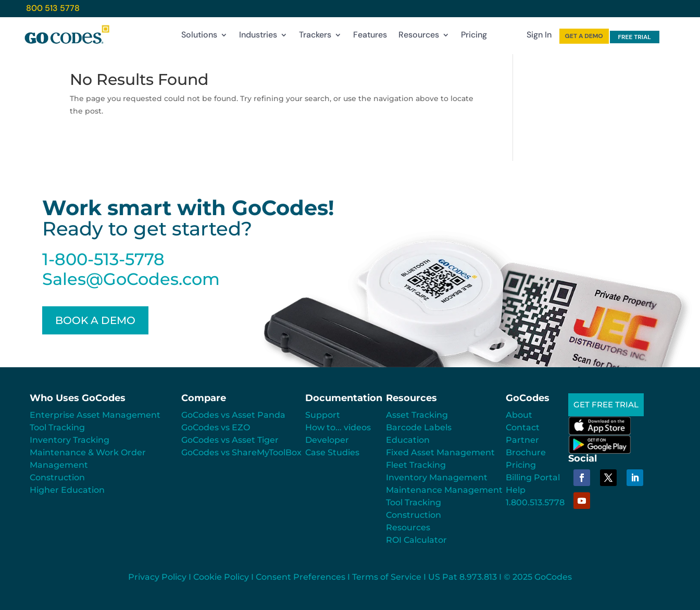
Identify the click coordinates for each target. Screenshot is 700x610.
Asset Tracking (417, 415)
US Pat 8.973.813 (463, 577)
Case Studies (332, 452)
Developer (327, 440)
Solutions (199, 37)
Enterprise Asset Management (95, 415)
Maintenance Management (444, 490)
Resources (419, 37)
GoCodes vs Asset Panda (233, 415)
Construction (57, 477)
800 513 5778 (53, 8)
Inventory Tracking (70, 440)
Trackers (315, 37)
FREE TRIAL (634, 37)
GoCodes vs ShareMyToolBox (241, 452)
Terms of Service (387, 577)
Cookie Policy (221, 577)
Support (323, 415)
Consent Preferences (301, 577)
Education (408, 440)
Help (516, 490)
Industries (258, 37)
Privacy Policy (157, 577)
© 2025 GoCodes (538, 577)
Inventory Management (437, 477)
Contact (523, 427)
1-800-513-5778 (103, 259)
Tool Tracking (57, 427)
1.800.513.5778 (535, 502)
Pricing (474, 37)
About (519, 415)
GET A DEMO (584, 36)
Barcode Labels (419, 427)
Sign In (539, 37)
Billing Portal (533, 477)
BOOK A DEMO (95, 320)
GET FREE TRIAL (608, 406)
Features (370, 37)
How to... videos (338, 427)
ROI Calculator (416, 540)
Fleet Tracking (416, 465)
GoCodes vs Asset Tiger (230, 440)
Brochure (526, 452)
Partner (522, 440)
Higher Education (67, 490)
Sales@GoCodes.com (131, 279)
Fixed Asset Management (440, 452)
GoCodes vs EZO (216, 427)
